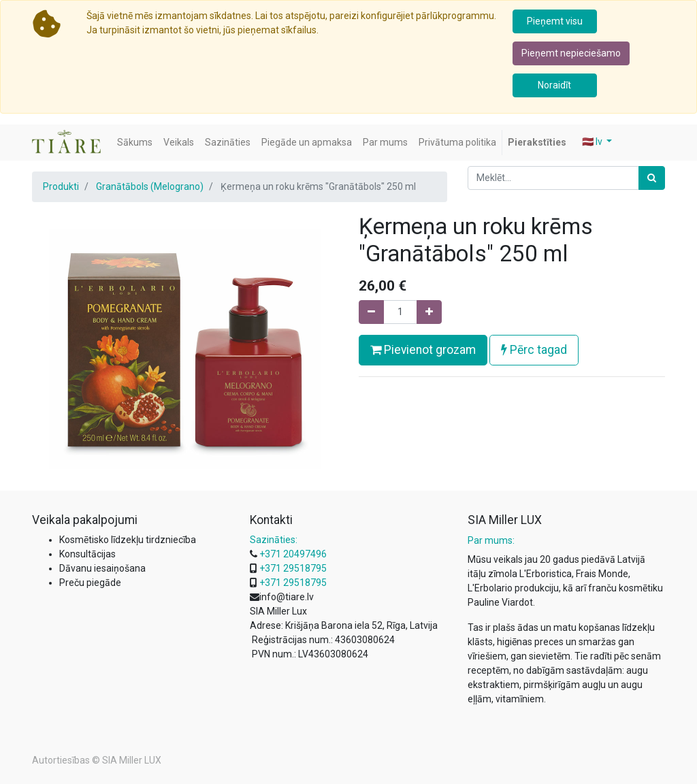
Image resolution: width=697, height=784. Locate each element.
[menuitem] (135, 143)
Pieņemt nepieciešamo (571, 53)
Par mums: (491, 540)
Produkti (61, 186)
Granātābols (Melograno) (150, 186)
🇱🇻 (593, 142)
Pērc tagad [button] (534, 350)
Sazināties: (274, 540)
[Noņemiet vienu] (371, 312)
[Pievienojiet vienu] (429, 312)
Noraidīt (554, 85)
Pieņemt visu (555, 21)
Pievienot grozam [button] (423, 350)
